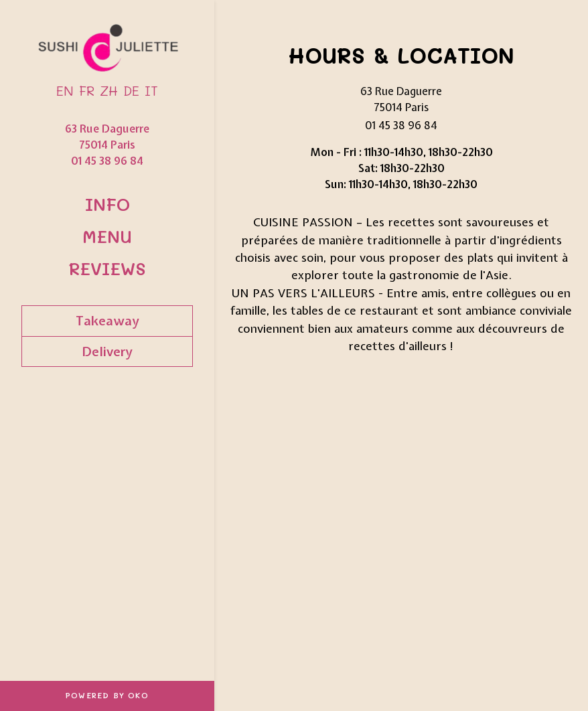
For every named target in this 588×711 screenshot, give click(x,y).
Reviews (107, 268)
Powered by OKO (107, 695)
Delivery (107, 351)
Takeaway (107, 321)
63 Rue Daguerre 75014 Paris (107, 137)
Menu (107, 236)
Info (107, 204)
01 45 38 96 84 (107, 161)
